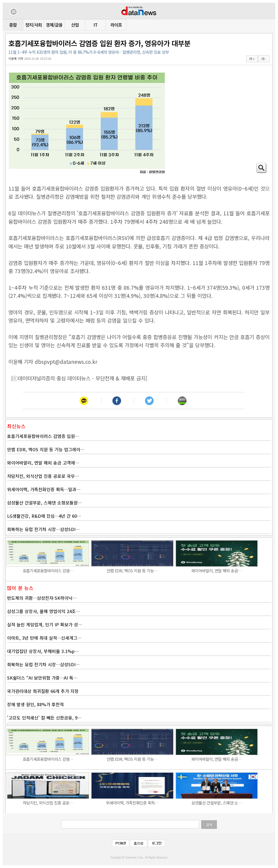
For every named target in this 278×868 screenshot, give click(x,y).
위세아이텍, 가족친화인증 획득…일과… (44, 489)
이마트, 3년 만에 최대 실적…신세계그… (44, 638)
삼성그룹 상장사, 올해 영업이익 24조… (43, 611)
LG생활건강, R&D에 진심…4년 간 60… (44, 516)
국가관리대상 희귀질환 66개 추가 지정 (43, 691)
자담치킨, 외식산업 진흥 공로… (48, 803)
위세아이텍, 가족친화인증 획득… (132, 803)
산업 (75, 25)
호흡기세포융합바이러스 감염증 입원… (43, 436)
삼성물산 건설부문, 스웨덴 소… (217, 803)
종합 (13, 25)
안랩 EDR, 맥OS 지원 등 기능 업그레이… (46, 449)
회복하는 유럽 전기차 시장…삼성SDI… (43, 529)
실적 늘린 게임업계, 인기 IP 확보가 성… (45, 624)
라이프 (116, 25)
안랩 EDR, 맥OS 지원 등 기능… (132, 571)
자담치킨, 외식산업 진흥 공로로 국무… (43, 476)
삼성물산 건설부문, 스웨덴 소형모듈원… (44, 503)
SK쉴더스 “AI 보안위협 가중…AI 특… (42, 678)
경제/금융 (54, 25)
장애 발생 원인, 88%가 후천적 (35, 704)
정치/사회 (34, 25)
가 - (263, 59)
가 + (252, 59)
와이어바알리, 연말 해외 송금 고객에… (43, 463)
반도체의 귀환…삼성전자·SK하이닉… (42, 598)
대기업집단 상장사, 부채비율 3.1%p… (43, 651)
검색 (209, 825)
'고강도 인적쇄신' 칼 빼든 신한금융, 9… (44, 718)
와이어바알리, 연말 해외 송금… (217, 571)
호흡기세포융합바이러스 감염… (48, 571)
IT (96, 25)
